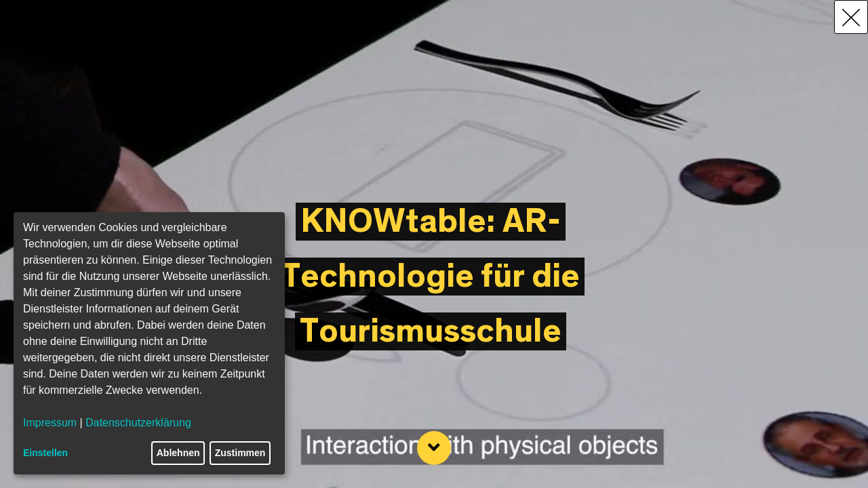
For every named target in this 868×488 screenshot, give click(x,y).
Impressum (50, 423)
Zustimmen (240, 453)
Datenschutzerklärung (138, 423)
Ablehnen (178, 453)
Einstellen (45, 453)
